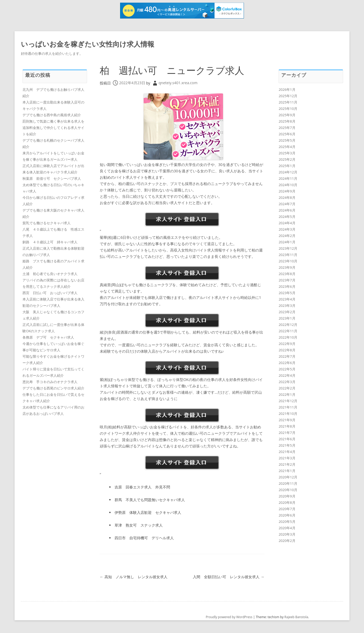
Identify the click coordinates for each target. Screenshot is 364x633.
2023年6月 (287, 286)
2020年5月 (287, 522)
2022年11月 (288, 331)
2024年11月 (288, 178)
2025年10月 (288, 109)
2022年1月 (287, 394)
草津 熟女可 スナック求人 (139, 525)
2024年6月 (287, 210)
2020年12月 (288, 477)
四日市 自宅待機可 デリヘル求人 (144, 538)
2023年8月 (287, 274)
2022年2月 (287, 388)
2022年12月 (288, 325)
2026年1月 (287, 89)
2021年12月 (288, 401)
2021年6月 (287, 439)
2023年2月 (287, 312)
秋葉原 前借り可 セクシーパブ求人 (52, 178)
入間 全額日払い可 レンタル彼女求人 (229, 577)
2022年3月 (287, 382)
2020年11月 (288, 483)
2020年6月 (287, 515)
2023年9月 (287, 267)
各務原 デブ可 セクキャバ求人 (48, 337)
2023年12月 (288, 248)
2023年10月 (288, 261)
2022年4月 (287, 375)
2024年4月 (287, 223)
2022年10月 (288, 337)
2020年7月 (287, 509)
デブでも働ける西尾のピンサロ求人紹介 (53, 388)
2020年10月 (288, 490)
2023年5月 (287, 293)
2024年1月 (287, 242)
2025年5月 (287, 140)
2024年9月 (287, 191)
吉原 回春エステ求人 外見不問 (142, 487)
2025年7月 (287, 128)
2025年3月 (287, 153)
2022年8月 (287, 350)
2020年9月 (287, 496)
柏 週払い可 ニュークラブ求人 (172, 70)
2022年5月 (287, 369)
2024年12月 (288, 172)
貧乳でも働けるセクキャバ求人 (47, 223)
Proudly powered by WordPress (229, 617)
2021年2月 (287, 464)
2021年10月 (288, 414)
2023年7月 (287, 280)
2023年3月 (287, 306)
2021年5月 (287, 445)
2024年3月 (287, 229)
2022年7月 (287, 356)
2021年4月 (287, 452)
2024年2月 (287, 236)
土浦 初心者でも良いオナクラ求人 (50, 274)
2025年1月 (287, 166)
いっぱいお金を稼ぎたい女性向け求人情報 (88, 44)
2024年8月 (287, 197)
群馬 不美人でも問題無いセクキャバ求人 (150, 500)
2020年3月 (287, 534)
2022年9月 (287, 344)
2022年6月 (287, 363)
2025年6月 (287, 134)
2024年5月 (287, 217)
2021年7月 (287, 433)
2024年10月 (288, 185)
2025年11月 (288, 102)
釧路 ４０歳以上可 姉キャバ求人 (50, 242)
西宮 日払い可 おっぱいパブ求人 (50, 293)
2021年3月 (287, 458)
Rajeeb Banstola (296, 617)
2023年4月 (287, 299)
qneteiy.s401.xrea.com (178, 83)
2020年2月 (287, 541)
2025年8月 (287, 121)
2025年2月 (287, 159)
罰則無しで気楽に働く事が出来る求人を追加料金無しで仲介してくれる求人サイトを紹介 (53, 128)
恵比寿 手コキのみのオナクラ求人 (50, 382)
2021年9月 (287, 420)
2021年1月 (287, 471)
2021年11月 (288, 407)
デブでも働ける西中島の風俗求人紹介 (52, 115)
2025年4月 (287, 147)
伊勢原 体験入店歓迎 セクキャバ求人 (148, 512)
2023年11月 (288, 255)
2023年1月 (287, 318)
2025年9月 (287, 115)
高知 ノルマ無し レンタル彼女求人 (134, 577)
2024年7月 (287, 204)
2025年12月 (288, 96)
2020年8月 (287, 502)
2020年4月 (287, 528)
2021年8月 (287, 426)
